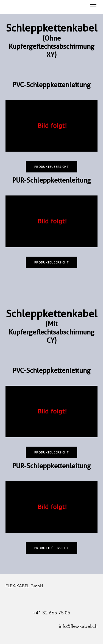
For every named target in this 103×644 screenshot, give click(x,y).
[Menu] (93, 7)
